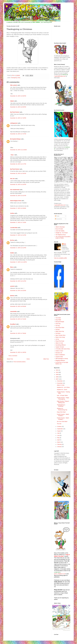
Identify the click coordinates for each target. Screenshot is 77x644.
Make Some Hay (60, 331)
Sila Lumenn (14, 85)
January (59, 447)
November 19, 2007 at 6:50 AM (18, 306)
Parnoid (58, 329)
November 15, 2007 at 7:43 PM (18, 118)
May (58, 438)
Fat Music (58, 333)
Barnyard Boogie (60, 322)
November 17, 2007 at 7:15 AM (18, 222)
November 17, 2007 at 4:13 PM (18, 248)
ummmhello (13, 312)
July (58, 433)
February (60, 444)
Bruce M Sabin (59, 229)
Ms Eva (12, 240)
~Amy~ (12, 155)
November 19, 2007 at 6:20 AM (18, 291)
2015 (57, 370)
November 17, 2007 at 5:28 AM (18, 208)
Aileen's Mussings (60, 227)
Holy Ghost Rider (60, 328)
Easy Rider (58, 320)
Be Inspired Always (15, 139)
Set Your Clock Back (62, 421)
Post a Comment (13, 356)
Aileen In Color (59, 343)
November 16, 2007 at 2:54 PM (18, 173)
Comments (58, 219)
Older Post (46, 359)
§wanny (12, 296)
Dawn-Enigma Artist (16, 201)
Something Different (61, 345)
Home (28, 359)
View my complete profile (60, 258)
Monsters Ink (59, 353)
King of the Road (60, 341)
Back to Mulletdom (60, 355)
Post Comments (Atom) (20, 362)
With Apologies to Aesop (62, 359)
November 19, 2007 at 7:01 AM (18, 319)
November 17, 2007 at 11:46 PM (18, 262)
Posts (57, 216)
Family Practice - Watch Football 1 (63, 419)
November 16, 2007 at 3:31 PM (18, 196)
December (60, 381)
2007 (57, 379)
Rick (65, 244)
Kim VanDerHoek (15, 190)
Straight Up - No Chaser (62, 233)
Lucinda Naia (14, 228)
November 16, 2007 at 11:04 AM (18, 150)
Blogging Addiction (60, 360)
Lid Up (57, 339)
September (60, 429)
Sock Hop (58, 324)
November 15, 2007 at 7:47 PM (18, 134)
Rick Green (56, 264)
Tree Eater (58, 318)
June (59, 435)
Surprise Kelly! (59, 357)
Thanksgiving (14, 78)
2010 (57, 372)
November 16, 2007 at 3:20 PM (18, 184)
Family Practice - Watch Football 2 (63, 415)
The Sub (59, 424)
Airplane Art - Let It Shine (63, 387)
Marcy (12, 267)
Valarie (12, 101)
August (59, 431)
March (59, 442)
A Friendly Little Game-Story (63, 349)
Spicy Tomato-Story (60, 335)
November (60, 383)
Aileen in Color (61, 385)
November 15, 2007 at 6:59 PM (18, 107)
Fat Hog (58, 326)
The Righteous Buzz (61, 235)
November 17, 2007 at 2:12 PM (18, 235)
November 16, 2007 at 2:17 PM (18, 164)
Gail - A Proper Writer (62, 395)
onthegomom (14, 123)
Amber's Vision (59, 351)
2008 (57, 377)
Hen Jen (12, 179)
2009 (57, 375)
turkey (19, 78)
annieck (12, 286)
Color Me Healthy (60, 231)
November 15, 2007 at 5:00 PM (18, 96)
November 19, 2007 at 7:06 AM (18, 333)
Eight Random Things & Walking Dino (63, 402)
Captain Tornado (60, 347)
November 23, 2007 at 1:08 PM (18, 352)
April (58, 440)
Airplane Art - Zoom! (62, 390)
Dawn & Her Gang (60, 337)
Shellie (12, 253)
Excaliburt (13, 324)
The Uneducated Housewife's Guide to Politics (63, 237)
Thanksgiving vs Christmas (61, 406)
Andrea (12, 213)
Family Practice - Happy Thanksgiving (63, 398)
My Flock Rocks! (15, 112)
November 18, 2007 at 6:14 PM (18, 281)
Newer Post (10, 359)
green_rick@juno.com (60, 574)
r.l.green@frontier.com (60, 76)
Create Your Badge (58, 289)
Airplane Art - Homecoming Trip (62, 409)
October (59, 426)
